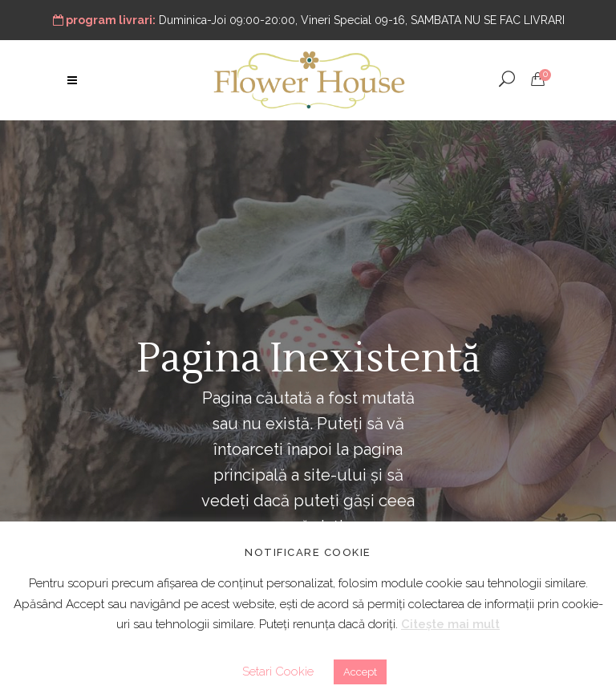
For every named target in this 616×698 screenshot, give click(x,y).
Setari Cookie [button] (278, 672)
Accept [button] (360, 672)
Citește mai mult (450, 624)
